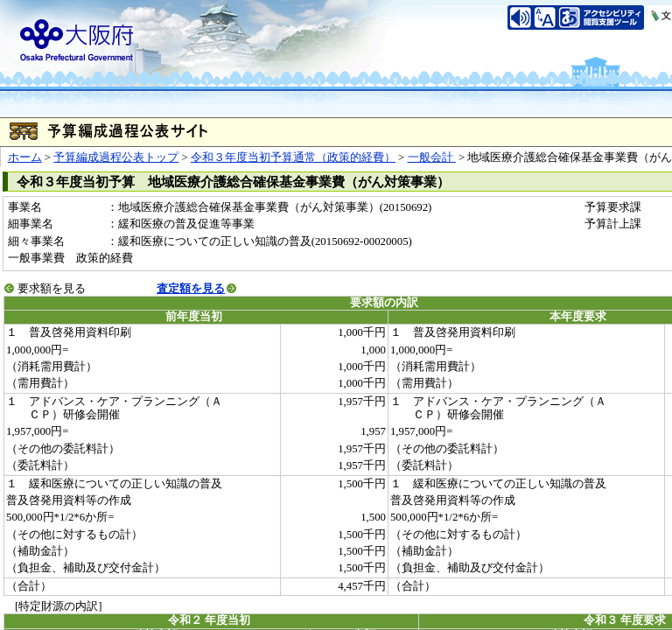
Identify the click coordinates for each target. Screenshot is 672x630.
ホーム (25, 157)
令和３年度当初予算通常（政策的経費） (293, 157)
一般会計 (432, 157)
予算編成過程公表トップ (116, 157)
